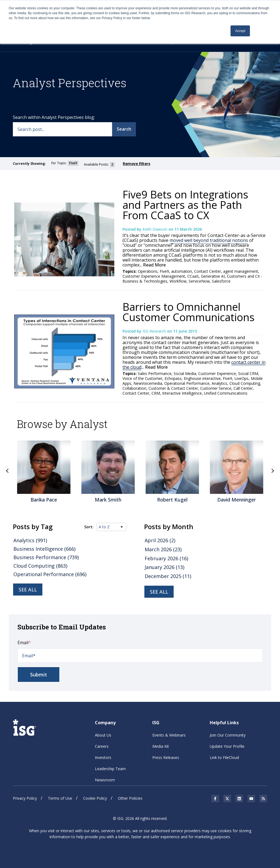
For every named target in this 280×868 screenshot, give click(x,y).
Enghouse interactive (202, 378)
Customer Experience (217, 373)
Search (124, 129)
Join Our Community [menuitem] (228, 735)
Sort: (89, 527)
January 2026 (164, 567)
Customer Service (216, 388)
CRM (156, 393)
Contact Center (208, 271)
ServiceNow (199, 281)
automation (182, 271)
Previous (7, 471)
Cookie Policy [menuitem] (95, 798)
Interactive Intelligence (182, 393)
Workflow (178, 281)
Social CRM (248, 373)
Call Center (243, 388)
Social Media (185, 373)
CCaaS (193, 276)
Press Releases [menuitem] (166, 757)
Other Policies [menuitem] (130, 798)
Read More (154, 265)
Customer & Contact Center (173, 388)
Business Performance (46, 557)
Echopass (173, 378)
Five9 (164, 271)
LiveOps (241, 378)
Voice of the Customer (142, 378)
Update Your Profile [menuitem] (227, 746)
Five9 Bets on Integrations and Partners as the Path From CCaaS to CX (185, 205)
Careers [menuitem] (102, 746)
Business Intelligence (44, 549)
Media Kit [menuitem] (161, 746)
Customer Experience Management (154, 276)
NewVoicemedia (148, 383)
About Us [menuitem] (103, 735)
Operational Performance (187, 383)
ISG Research (155, 331)
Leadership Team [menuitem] (110, 769)
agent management (241, 271)
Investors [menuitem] (103, 757)
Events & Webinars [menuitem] (169, 735)
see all (159, 592)
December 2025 (168, 576)
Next (273, 471)
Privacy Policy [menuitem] (25, 798)
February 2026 (166, 558)
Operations (148, 271)
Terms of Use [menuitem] (60, 798)
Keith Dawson (155, 229)
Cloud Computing (245, 383)
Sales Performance (155, 373)
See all (28, 590)
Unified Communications (226, 393)
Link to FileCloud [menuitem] (224, 757)
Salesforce (221, 281)
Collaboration (134, 388)
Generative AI (213, 276)
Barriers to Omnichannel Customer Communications (189, 312)
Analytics (219, 383)
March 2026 (163, 549)
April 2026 (160, 540)
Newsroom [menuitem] (105, 780)
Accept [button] (240, 31)
